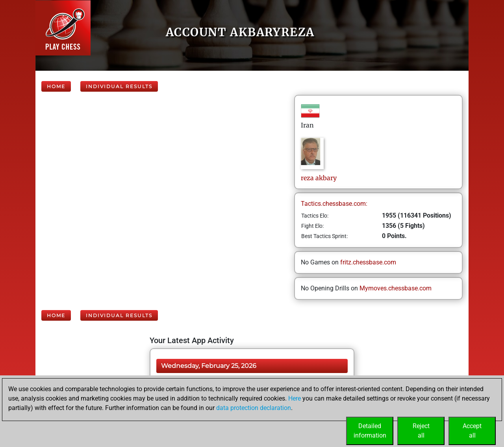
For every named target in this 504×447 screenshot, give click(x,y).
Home (56, 86)
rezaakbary (319, 178)
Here (295, 398)
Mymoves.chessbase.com (396, 288)
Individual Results (119, 86)
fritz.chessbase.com (368, 262)
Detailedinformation (370, 431)
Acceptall (472, 431)
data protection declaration (254, 408)
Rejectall (421, 431)
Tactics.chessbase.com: (334, 204)
